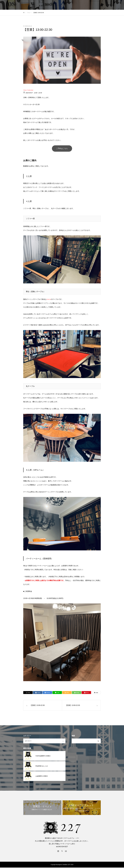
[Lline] (57, 693)
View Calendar (28, 90)
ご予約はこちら (62, 149)
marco (49, 300)
